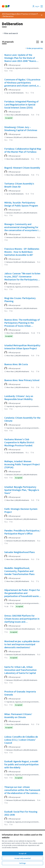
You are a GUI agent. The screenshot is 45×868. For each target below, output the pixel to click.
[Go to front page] (17, 6)
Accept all (23, 853)
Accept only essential (23, 858)
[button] (38, 42)
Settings (23, 863)
